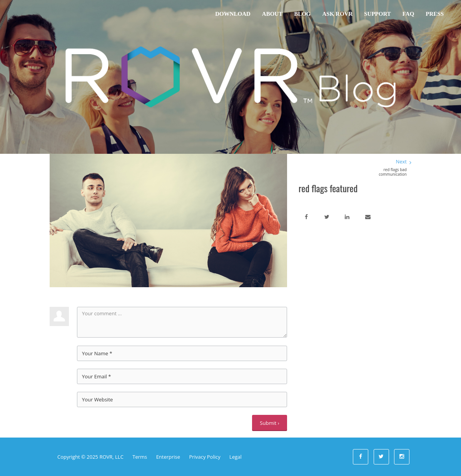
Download (233, 14)
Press (435, 14)
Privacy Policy (205, 457)
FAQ (408, 14)
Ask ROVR (338, 14)
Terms (140, 457)
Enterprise (168, 457)
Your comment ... (182, 322)
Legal (236, 457)
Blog (302, 14)
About (272, 14)
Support (377, 14)
